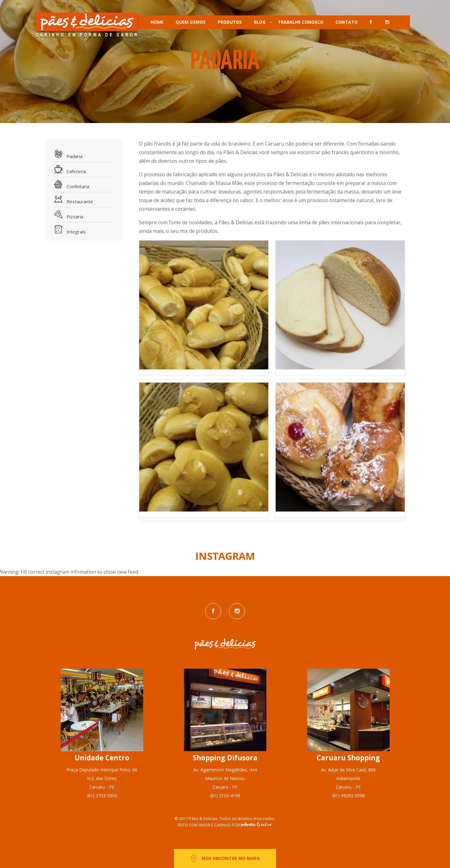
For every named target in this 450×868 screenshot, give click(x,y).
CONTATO (347, 22)
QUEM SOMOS (191, 22)
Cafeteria (70, 170)
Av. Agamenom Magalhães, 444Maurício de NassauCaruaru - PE (225, 778)
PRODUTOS (230, 22)
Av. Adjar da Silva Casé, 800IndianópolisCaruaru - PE (348, 778)
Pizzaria (69, 215)
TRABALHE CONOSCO (301, 22)
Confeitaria (72, 185)
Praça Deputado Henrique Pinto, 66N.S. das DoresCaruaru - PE (102, 778)
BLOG (260, 22)
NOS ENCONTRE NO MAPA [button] (225, 859)
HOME (157, 22)
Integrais (70, 230)
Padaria (68, 155)
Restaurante (74, 200)
